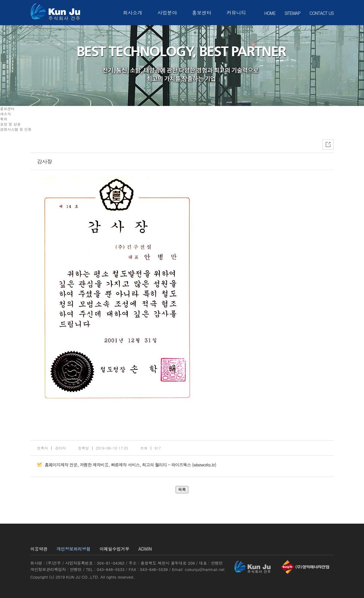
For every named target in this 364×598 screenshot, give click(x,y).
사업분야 (167, 13)
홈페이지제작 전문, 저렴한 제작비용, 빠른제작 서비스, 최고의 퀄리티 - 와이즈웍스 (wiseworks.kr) (130, 465)
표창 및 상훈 (10, 124)
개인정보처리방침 (73, 549)
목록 (182, 489)
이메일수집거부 (114, 549)
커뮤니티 (236, 13)
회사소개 (133, 13)
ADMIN (145, 549)
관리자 (60, 448)
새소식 (5, 114)
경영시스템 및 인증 (16, 129)
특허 (4, 119)
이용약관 (39, 549)
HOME (270, 13)
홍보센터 (202, 13)
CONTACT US (322, 13)
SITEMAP (292, 13)
